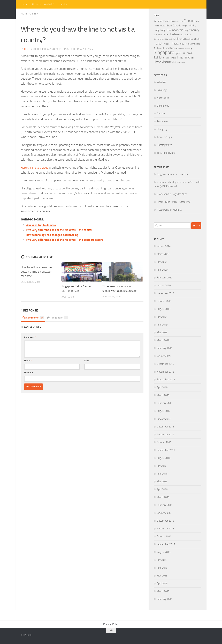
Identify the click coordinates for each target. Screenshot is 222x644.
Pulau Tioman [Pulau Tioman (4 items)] (185, 44)
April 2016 (162, 489)
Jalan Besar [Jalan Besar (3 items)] (158, 35)
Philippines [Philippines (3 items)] (167, 44)
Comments (33, 317)
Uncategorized (164, 145)
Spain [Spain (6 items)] (178, 53)
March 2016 (163, 497)
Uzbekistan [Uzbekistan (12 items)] (162, 62)
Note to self (29, 14)
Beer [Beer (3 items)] (173, 21)
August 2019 (164, 309)
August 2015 (164, 552)
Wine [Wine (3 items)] (183, 63)
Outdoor (161, 114)
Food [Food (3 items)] (156, 26)
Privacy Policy (111, 624)
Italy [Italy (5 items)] (186, 30)
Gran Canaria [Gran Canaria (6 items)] (174, 25)
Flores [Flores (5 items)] (196, 21)
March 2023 (163, 254)
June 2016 (162, 474)
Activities (162, 82)
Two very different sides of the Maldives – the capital (60, 230)
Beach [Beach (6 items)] (167, 21)
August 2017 (164, 411)
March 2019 (163, 340)
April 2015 (162, 583)
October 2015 (164, 536)
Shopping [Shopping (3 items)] (188, 48)
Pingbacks (58, 317)
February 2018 (164, 403)
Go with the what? (43, 4)
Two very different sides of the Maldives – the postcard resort (66, 240)
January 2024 (164, 246)
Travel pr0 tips (164, 137)
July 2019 (162, 317)
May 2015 (162, 576)
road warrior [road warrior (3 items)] (179, 48)
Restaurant (163, 121)
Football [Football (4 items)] (162, 26)
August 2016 (164, 458)
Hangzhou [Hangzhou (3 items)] (186, 26)
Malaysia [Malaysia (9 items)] (179, 39)
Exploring (162, 90)
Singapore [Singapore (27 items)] (164, 52)
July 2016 (162, 466)
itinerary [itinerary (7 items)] (194, 30)
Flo (26, 49)
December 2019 (165, 293)
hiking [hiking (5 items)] (193, 26)
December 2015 (165, 521)
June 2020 (162, 270)
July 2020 (162, 262)
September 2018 (166, 380)
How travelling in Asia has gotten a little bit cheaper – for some (37, 272)
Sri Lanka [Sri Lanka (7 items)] (187, 53)
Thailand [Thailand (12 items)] (183, 57)
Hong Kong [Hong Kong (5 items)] (160, 30)
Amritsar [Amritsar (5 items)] (158, 21)
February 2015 (164, 599)
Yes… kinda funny (166, 153)
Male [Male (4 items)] (198, 39)
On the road (163, 106)
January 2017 (164, 419)
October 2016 (164, 442)
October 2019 (164, 301)
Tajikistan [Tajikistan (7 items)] (159, 57)
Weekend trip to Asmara (42, 225)
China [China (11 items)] (188, 21)
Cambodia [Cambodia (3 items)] (179, 21)
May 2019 (162, 332)
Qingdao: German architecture (173, 174)
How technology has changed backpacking (54, 235)
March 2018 (163, 395)
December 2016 (165, 427)
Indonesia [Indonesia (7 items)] (177, 30)
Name (28, 360)
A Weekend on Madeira (169, 210)
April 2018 (162, 387)
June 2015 (162, 568)
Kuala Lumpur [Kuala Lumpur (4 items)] (185, 35)
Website (28, 372)
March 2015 (163, 591)
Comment (30, 337)
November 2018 (165, 372)
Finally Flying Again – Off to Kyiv (174, 202)
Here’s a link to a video (35, 168)
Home (24, 4)
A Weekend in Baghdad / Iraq (172, 194)
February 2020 (164, 278)
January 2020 (164, 285)
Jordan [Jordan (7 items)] (174, 34)
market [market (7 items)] (158, 43)
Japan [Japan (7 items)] (166, 34)
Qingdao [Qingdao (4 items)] (196, 44)
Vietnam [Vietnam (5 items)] (176, 62)
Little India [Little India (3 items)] (168, 39)
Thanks (62, 4)
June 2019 (162, 325)
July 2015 (162, 560)
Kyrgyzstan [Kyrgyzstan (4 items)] (159, 39)
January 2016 (164, 513)
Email (88, 360)
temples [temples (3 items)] (173, 58)
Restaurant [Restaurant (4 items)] (159, 48)
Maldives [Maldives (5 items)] (190, 39)
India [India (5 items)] (169, 30)
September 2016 (166, 450)
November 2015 (165, 529)
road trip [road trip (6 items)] (169, 48)
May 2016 (162, 482)
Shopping (162, 129)
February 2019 (164, 348)
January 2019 (164, 356)
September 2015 (166, 544)
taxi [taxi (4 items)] (167, 58)
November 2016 (165, 434)
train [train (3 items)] (193, 58)
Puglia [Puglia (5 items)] (175, 44)
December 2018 (165, 364)
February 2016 (164, 505)
